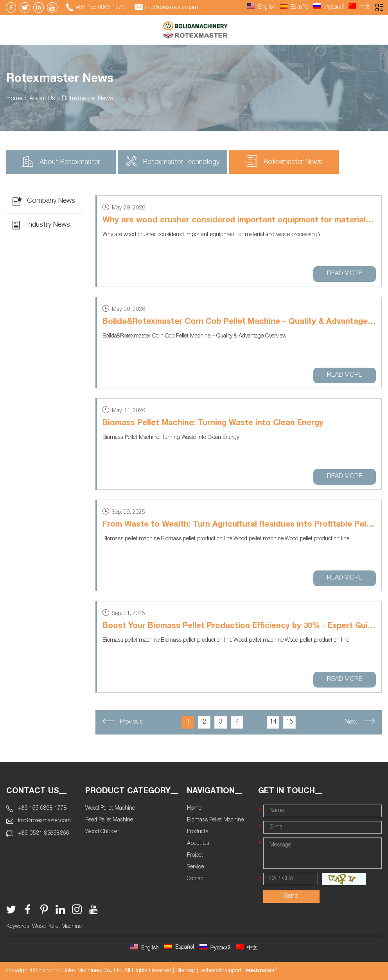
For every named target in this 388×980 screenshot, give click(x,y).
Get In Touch (287, 792)
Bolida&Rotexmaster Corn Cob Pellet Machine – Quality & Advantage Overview (239, 322)
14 (273, 722)
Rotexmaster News (60, 79)
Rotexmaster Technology (172, 161)
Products (198, 832)
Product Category (128, 792)
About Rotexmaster (61, 161)
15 (289, 722)
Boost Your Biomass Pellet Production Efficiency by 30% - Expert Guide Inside (239, 626)
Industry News (41, 225)
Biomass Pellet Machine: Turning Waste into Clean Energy (213, 424)
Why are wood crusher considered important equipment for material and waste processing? (212, 235)
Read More (345, 274)
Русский (329, 7)
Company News (44, 201)
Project (195, 855)
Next (360, 721)
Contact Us (33, 792)
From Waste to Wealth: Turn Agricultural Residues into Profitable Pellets (239, 525)
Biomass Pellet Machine (215, 820)
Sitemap (185, 971)
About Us (42, 99)
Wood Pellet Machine (110, 809)
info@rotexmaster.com (172, 8)
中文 (359, 7)
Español (295, 7)
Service (195, 867)
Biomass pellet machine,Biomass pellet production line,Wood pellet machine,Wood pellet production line (226, 539)
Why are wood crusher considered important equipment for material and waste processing (239, 221)
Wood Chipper (102, 832)
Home (14, 99)
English (261, 7)
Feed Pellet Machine (109, 820)
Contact (196, 879)
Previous (122, 721)
